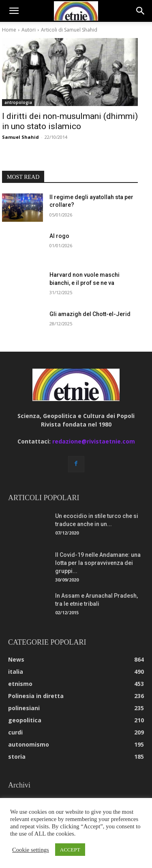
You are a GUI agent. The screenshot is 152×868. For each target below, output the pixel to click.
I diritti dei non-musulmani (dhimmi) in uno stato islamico (70, 121)
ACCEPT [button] (70, 850)
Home (9, 30)
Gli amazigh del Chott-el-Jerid (90, 314)
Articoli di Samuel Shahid (69, 30)
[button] (14, 11)
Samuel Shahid (20, 137)
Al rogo (59, 236)
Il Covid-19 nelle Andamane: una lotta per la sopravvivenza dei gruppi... (98, 563)
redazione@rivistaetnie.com (94, 441)
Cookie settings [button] (31, 850)
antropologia (18, 102)
